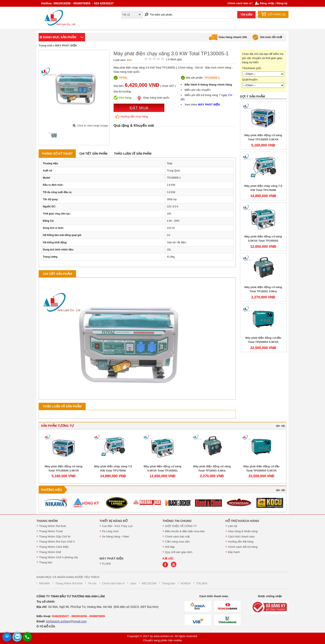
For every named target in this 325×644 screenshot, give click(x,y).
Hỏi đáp (170, 547)
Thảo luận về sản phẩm (133, 154)
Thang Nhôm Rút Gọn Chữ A (57, 542)
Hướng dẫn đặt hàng (241, 542)
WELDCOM (149, 583)
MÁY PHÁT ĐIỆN (66, 45)
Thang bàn (46, 562)
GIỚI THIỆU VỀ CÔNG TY (181, 526)
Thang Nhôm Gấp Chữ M (55, 537)
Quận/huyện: (250, 80)
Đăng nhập (267, 3)
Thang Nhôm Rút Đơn (53, 526)
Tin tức (92, 583)
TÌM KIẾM (246, 15)
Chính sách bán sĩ (240, 3)
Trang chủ (45, 45)
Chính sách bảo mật (177, 537)
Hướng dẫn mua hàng (132, 117)
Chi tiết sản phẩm (93, 154)
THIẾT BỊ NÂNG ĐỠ (113, 521)
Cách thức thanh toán (241, 537)
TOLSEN (202, 583)
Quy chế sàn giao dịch (179, 552)
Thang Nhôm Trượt (51, 531)
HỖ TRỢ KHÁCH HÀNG (242, 521)
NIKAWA (45, 583)
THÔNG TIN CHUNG (177, 521)
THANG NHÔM (47, 521)
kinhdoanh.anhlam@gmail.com (66, 621)
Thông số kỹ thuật (57, 154)
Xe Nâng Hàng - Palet (115, 537)
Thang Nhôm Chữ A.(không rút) (58, 557)
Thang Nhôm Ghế (50, 552)
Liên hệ (233, 526)
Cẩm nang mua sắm (177, 542)
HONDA (186, 583)
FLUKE (107, 564)
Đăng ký (282, 3)
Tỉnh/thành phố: (252, 68)
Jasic (133, 583)
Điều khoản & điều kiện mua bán (185, 531)
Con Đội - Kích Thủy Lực (117, 526)
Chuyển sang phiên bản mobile (162, 640)
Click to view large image (92, 126)
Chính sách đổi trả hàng (243, 547)
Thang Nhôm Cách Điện (54, 547)
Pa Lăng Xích (110, 531)
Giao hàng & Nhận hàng (243, 531)
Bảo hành (234, 552)
